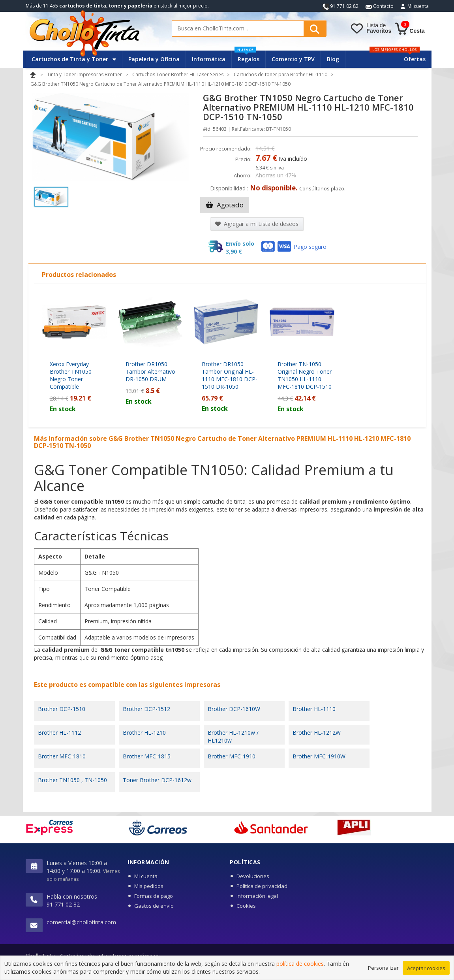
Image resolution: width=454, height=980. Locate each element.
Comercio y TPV (293, 59)
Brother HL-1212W (317, 733)
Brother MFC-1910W (319, 756)
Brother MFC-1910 (232, 756)
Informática (209, 59)
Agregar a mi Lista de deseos (257, 224)
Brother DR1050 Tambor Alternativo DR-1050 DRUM (150, 371)
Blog (333, 59)
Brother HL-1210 (144, 733)
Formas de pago (154, 896)
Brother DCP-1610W (234, 709)
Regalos (247, 57)
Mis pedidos (149, 886)
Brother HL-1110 (314, 709)
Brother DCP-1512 (146, 709)
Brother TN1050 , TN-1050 (72, 780)
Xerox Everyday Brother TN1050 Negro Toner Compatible (71, 375)
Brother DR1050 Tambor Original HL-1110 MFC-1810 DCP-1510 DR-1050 (230, 375)
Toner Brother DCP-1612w (157, 780)
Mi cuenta (418, 6)
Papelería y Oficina (154, 59)
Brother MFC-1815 (147, 756)
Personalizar (383, 969)
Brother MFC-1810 (62, 756)
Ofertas (415, 59)
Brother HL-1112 (59, 733)
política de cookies (300, 964)
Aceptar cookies (426, 969)
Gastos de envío (154, 906)
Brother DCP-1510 (62, 709)
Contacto (380, 6)
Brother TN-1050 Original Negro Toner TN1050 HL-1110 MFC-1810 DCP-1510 (305, 375)
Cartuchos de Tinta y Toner (74, 59)
